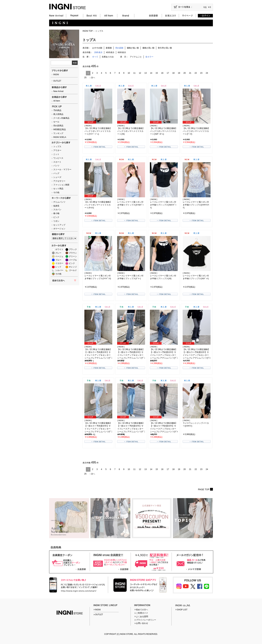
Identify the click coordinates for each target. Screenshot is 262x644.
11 (134, 73)
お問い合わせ (142, 623)
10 (129, 73)
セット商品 (58, 189)
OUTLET (57, 81)
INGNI (56, 75)
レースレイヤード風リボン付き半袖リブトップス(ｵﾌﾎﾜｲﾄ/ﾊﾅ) (196, 205)
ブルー (58, 260)
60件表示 (122, 52)
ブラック (73, 249)
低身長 (56, 206)
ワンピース (58, 158)
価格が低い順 (133, 48)
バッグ (56, 173)
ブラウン (73, 253)
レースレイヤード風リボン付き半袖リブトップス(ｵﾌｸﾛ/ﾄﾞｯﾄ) (130, 205)
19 (179, 73)
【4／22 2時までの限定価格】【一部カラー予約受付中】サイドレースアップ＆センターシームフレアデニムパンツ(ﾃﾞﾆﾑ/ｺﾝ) (164, 355)
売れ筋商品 (58, 126)
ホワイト (59, 249)
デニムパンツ (59, 202)
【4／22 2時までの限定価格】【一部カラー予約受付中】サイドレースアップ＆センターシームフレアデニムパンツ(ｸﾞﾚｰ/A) (164, 429)
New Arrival (58, 91)
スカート (57, 162)
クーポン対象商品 (61, 118)
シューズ (57, 177)
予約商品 (57, 110)
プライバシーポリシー (146, 620)
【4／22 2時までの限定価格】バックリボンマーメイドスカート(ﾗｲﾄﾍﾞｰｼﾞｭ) (98, 131)
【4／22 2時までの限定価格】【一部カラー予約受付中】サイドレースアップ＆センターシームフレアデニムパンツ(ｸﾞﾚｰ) (197, 355)
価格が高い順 (148, 48)
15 (157, 73)
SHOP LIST (182, 610)
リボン (56, 221)
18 (173, 73)
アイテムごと (136, 57)
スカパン (57, 210)
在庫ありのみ (108, 57)
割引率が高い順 (165, 48)
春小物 (56, 213)
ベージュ (59, 256)
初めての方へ (142, 610)
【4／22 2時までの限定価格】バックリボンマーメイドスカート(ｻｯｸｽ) (98, 205)
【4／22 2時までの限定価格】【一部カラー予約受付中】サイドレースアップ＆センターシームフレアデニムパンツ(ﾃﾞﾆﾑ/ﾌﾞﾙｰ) (131, 355)
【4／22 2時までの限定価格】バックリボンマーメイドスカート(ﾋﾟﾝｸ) (196, 131)
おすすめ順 (97, 48)
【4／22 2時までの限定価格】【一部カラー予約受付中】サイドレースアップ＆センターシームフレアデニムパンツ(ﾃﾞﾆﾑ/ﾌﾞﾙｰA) (131, 429)
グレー (58, 253)
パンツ (56, 166)
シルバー (59, 270)
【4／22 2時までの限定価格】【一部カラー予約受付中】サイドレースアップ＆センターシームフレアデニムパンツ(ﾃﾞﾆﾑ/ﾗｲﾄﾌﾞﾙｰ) (98, 355)
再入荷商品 (58, 114)
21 (190, 73)
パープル (73, 260)
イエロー (59, 263)
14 (151, 73)
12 (140, 73)
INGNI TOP (88, 31)
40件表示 (110, 52)
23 (201, 73)
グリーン (73, 256)
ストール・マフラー (62, 170)
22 (196, 73)
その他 (56, 192)
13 (145, 73)
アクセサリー (59, 181)
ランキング (58, 133)
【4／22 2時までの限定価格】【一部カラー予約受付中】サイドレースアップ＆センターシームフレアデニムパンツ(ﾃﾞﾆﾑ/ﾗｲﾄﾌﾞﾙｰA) (98, 429)
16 (162, 73)
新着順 (109, 48)
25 (85, 78)
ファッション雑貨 (61, 185)
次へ (93, 78)
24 (207, 73)
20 (185, 73)
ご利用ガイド (142, 613)
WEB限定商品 (60, 129)
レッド (58, 267)
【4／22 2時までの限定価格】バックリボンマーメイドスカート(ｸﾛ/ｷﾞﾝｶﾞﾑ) (164, 131)
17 (168, 73)
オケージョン (59, 229)
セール (56, 122)
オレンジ (73, 267)
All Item (57, 101)
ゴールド (73, 270)
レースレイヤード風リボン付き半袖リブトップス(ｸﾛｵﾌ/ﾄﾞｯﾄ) (163, 205)
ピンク (56, 217)
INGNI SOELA (60, 137)
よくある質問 (142, 617)
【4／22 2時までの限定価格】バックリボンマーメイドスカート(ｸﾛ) (131, 131)
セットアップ (59, 225)
